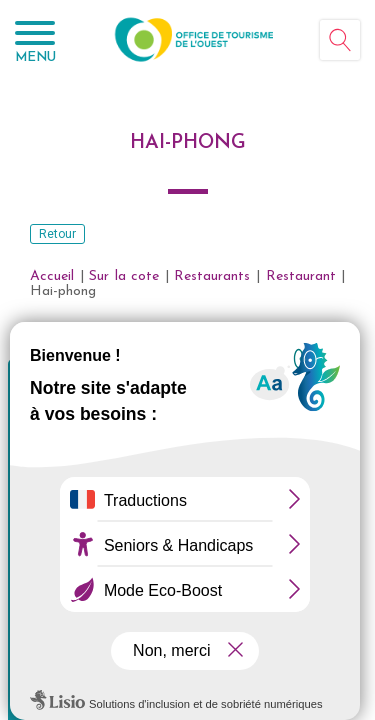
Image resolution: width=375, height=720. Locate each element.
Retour (57, 234)
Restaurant (301, 276)
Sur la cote (124, 276)
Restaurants (212, 276)
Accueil (52, 276)
